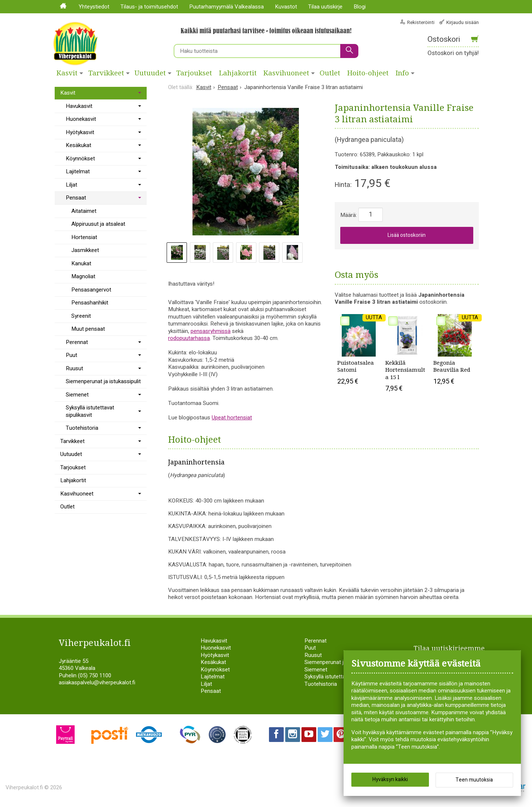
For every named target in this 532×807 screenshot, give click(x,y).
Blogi (360, 7)
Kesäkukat (79, 145)
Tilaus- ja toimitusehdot (149, 7)
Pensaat (76, 198)
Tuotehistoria (82, 428)
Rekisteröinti (421, 22)
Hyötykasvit (80, 132)
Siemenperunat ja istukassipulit (103, 381)
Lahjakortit (238, 73)
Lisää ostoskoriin (407, 235)
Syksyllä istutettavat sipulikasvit (90, 411)
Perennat (77, 342)
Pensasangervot (91, 290)
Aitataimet (84, 211)
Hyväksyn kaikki (390, 781)
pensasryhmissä (211, 331)
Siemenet (77, 395)
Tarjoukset (194, 73)
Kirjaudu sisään (463, 22)
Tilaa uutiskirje (325, 7)
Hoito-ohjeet (368, 73)
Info (402, 73)
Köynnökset (80, 159)
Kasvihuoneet (286, 73)
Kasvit (67, 73)
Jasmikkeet (85, 250)
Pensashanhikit (90, 303)
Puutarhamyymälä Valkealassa (226, 7)
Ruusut (74, 368)
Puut (71, 355)
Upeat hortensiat (232, 418)
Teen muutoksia (474, 781)
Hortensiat (84, 237)
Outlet (330, 73)
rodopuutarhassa (189, 338)
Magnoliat (83, 276)
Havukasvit (79, 106)
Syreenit (81, 316)
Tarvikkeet (106, 73)
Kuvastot (286, 7)
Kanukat (81, 263)
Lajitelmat (78, 171)
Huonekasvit (81, 119)
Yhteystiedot (94, 7)
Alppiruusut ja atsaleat (98, 224)
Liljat (71, 185)
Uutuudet (150, 73)
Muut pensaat (88, 329)
